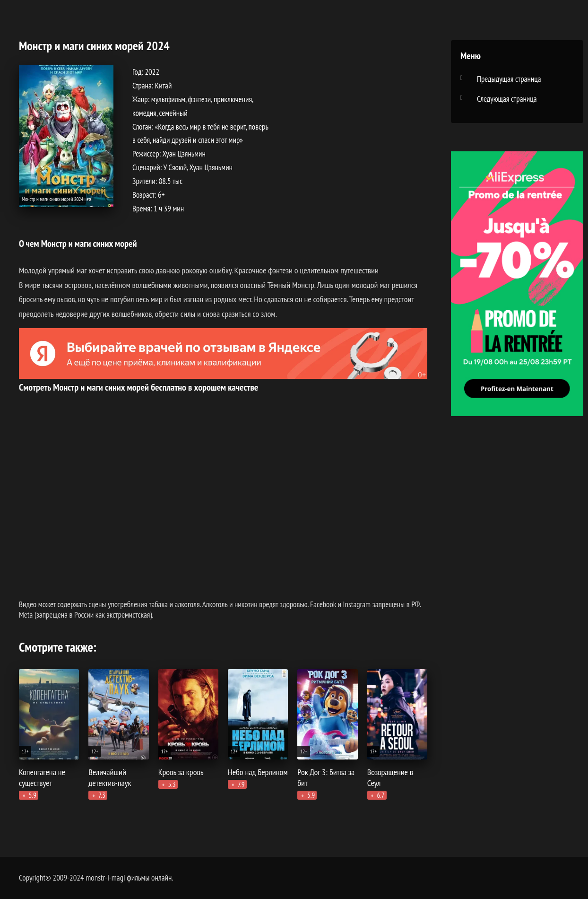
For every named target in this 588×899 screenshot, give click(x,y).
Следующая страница (507, 99)
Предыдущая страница (509, 79)
